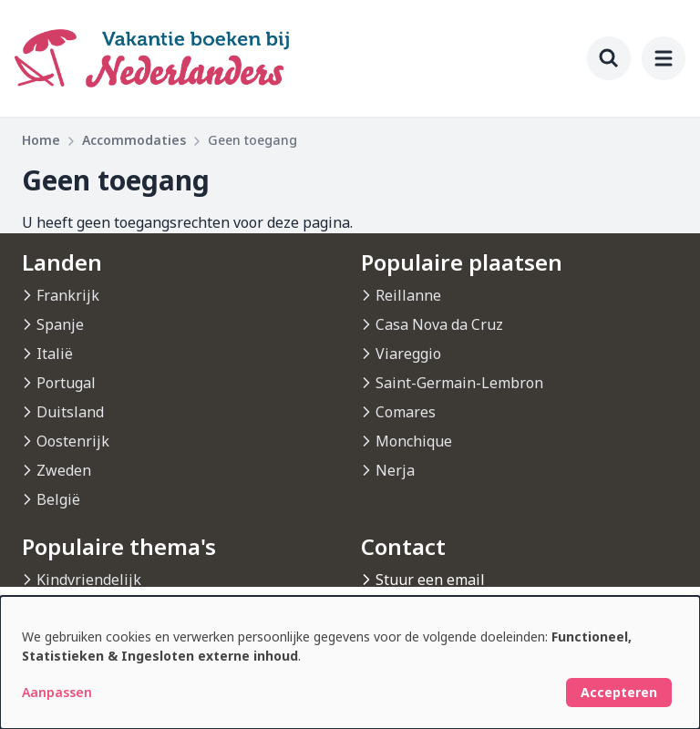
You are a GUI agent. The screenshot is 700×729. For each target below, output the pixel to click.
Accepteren (619, 692)
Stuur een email (430, 580)
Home (41, 140)
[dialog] (350, 662)
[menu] (664, 58)
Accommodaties (134, 140)
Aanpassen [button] (57, 692)
